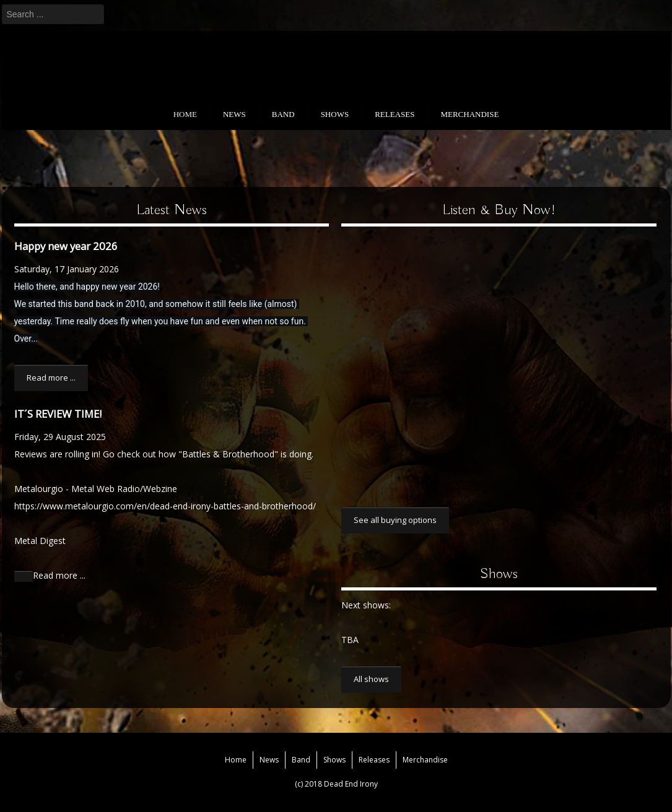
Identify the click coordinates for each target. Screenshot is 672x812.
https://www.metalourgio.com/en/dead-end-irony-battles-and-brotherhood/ (165, 506)
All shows (371, 679)
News (234, 114)
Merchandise (469, 114)
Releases (395, 114)
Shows (335, 114)
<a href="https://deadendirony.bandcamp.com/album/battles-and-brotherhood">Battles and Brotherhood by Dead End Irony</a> (465, 358)
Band (283, 114)
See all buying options (395, 520)
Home (185, 114)
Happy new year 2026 (66, 246)
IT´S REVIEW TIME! (58, 414)
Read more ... (51, 378)
